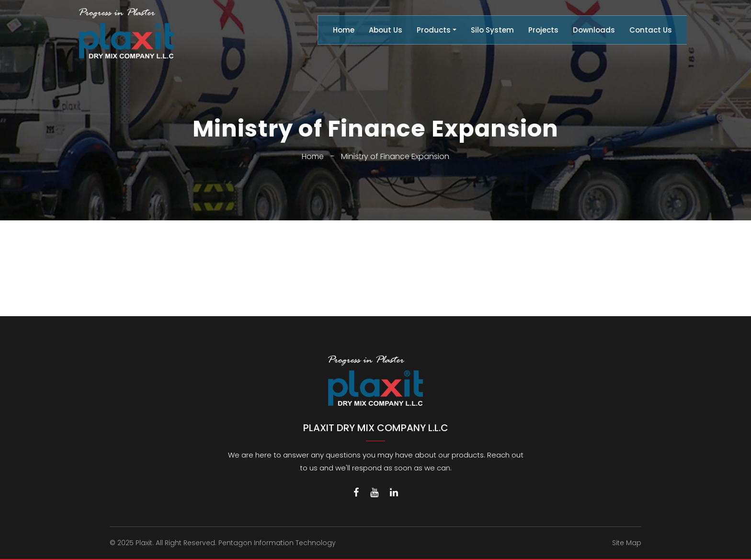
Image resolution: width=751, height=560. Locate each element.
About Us (386, 30)
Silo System (492, 30)
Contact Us (651, 30)
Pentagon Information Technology (277, 543)
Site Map (627, 543)
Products (434, 30)
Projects (543, 30)
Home (344, 30)
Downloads (594, 30)
